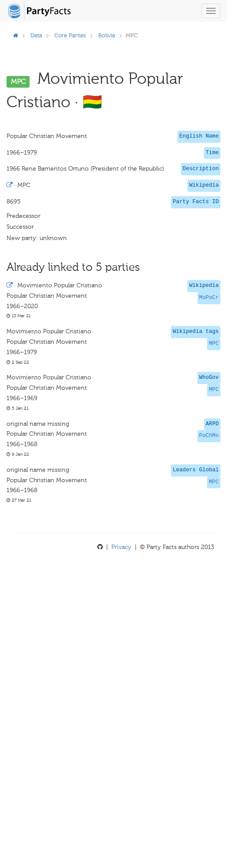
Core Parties (70, 35)
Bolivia (107, 35)
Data (36, 35)
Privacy (121, 547)
